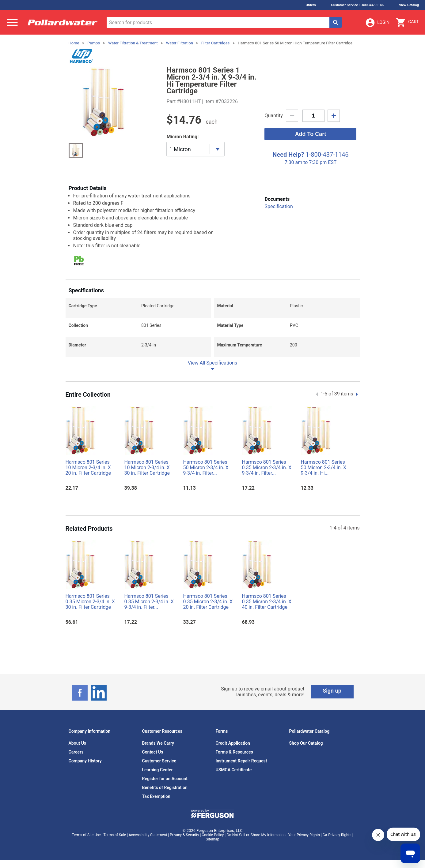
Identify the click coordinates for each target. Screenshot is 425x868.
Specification (279, 206)
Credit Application (233, 743)
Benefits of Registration (165, 788)
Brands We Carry (158, 743)
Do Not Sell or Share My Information (256, 835)
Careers (76, 752)
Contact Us (153, 752)
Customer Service (159, 761)
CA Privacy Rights (337, 835)
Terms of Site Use (86, 835)
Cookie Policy (213, 835)
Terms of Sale (115, 835)
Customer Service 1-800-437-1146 (358, 5)
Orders (311, 5)
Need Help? (288, 155)
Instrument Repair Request (241, 761)
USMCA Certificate (234, 770)
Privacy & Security (184, 835)
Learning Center (157, 770)
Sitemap (212, 839)
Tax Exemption (156, 796)
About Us (78, 743)
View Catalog (409, 5)
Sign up (332, 691)
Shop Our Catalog (306, 743)
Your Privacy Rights (304, 835)
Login (377, 23)
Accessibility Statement (148, 835)
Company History (85, 761)
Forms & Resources (234, 752)
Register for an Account (165, 779)
